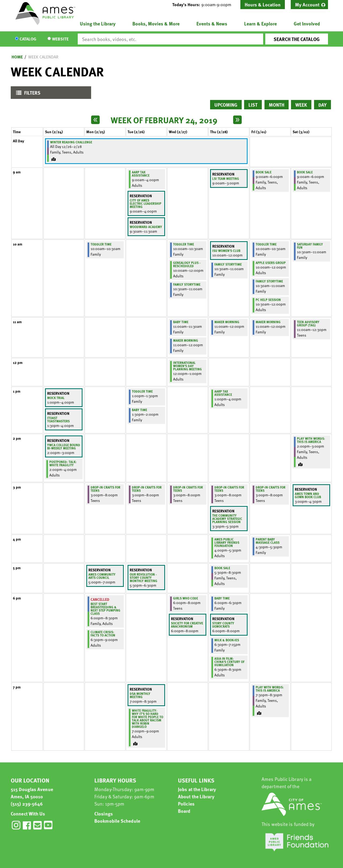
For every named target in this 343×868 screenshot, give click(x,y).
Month (277, 105)
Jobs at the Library (197, 789)
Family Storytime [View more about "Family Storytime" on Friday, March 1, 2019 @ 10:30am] (269, 281)
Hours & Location (263, 4)
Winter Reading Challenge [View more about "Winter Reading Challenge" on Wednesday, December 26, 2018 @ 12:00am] (71, 142)
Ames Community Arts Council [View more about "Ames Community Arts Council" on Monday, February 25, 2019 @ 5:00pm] (102, 576)
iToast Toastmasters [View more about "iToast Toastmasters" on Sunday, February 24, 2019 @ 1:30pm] (58, 419)
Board (184, 811)
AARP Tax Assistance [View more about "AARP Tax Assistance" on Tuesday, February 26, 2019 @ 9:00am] (141, 174)
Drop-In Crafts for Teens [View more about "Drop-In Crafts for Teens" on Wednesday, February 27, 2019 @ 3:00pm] (188, 489)
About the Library (196, 796)
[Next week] (237, 120)
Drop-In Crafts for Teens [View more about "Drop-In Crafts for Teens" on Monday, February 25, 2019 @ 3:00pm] (105, 489)
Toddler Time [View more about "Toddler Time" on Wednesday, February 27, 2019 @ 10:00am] (184, 244)
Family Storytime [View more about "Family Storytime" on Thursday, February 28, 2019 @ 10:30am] (228, 264)
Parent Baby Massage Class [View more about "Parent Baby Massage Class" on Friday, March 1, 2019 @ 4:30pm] (268, 541)
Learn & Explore (260, 23)
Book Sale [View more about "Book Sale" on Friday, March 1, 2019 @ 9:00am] (264, 172)
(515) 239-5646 (27, 804)
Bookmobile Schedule (117, 821)
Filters (27, 94)
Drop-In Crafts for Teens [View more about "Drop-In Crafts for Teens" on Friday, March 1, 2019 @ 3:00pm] (271, 489)
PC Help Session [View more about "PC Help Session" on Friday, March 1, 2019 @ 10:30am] (268, 300)
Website (60, 39)
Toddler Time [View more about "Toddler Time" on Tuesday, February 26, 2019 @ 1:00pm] (142, 391)
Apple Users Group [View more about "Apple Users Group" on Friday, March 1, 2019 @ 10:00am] (271, 263)
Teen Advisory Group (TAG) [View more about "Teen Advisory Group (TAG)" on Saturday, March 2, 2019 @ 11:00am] (308, 323)
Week (301, 105)
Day (323, 105)
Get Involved (307, 23)
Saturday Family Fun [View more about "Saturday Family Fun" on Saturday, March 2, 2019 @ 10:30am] (310, 246)
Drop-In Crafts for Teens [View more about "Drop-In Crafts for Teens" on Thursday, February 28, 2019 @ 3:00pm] (229, 489)
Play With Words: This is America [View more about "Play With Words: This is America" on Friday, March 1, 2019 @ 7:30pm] (270, 689)
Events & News (212, 23)
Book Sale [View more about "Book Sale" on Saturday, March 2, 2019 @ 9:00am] (305, 172)
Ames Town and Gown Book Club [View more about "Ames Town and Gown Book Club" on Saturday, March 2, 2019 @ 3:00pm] (308, 495)
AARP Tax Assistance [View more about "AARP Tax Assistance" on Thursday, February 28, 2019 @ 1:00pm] (223, 393)
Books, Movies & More (156, 23)
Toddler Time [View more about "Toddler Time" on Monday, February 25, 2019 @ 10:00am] (101, 244)
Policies (186, 804)
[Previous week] (95, 120)
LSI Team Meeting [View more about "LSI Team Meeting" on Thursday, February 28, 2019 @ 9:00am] (226, 178)
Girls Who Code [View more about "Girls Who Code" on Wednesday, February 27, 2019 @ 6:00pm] (186, 598)
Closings (104, 813)
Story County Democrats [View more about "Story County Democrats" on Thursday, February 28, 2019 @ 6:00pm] (223, 625)
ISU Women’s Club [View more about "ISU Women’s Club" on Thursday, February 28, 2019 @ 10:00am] (226, 251)
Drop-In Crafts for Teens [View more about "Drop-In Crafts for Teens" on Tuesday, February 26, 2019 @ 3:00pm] (147, 489)
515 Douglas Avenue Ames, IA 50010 (32, 793)
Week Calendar (43, 57)
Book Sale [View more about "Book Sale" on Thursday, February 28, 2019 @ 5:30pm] (222, 568)
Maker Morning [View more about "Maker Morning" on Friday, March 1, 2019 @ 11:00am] (268, 322)
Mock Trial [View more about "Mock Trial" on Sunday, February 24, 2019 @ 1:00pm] (56, 398)
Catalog (28, 39)
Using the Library (98, 23)
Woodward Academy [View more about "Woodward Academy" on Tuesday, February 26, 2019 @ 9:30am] (146, 227)
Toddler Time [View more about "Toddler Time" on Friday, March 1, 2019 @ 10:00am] (266, 244)
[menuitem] (309, 5)
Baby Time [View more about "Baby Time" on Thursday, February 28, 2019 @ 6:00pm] (222, 598)
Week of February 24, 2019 (164, 120)
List (253, 105)
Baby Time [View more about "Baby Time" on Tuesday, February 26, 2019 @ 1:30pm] (139, 410)
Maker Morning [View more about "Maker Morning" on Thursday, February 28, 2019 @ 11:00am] (227, 322)
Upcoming (226, 105)
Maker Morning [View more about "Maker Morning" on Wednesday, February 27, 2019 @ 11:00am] (186, 340)
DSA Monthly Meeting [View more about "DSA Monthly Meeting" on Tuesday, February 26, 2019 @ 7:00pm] (140, 695)
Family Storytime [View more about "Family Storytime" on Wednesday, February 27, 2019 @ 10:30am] (187, 284)
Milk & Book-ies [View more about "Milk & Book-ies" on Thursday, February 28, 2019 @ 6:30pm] (227, 640)
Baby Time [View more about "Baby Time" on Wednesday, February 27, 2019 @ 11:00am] (181, 322)
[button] (204, 5)
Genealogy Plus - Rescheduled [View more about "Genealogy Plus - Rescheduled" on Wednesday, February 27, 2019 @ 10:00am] (187, 264)
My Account (307, 4)
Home (17, 57)
